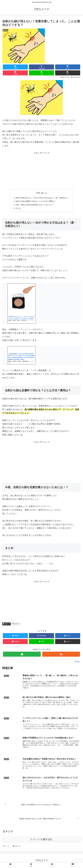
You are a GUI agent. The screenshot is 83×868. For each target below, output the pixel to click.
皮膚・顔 (7, 625)
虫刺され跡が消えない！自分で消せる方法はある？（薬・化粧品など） (42, 198)
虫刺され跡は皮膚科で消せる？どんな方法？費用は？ (35, 202)
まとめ (16, 209)
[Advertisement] (42, 170)
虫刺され (16, 625)
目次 (38, 193)
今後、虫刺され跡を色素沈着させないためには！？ (34, 205)
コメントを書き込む (41, 840)
